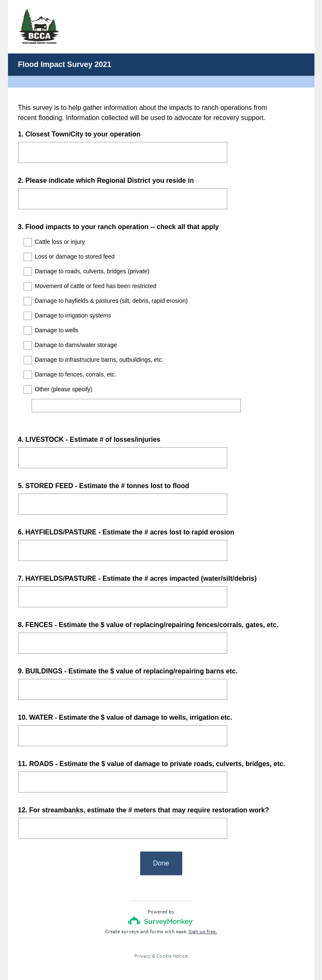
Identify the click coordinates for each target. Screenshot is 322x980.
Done (161, 856)
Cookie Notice (172, 948)
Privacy (142, 948)
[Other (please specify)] (136, 406)
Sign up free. (203, 924)
